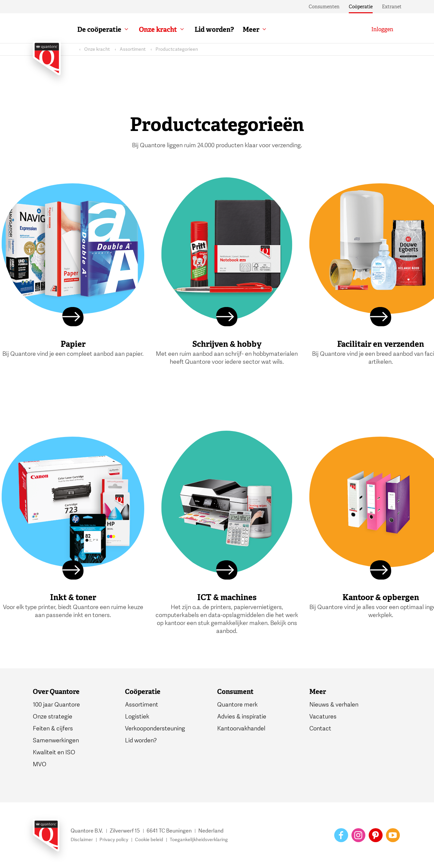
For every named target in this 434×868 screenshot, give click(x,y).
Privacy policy (114, 840)
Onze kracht (158, 30)
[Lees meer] (73, 318)
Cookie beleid (149, 840)
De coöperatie (99, 30)
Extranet (392, 7)
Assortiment (133, 49)
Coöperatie (361, 7)
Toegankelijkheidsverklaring (199, 840)
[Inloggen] (382, 30)
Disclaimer (82, 840)
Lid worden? (214, 30)
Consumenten (324, 7)
